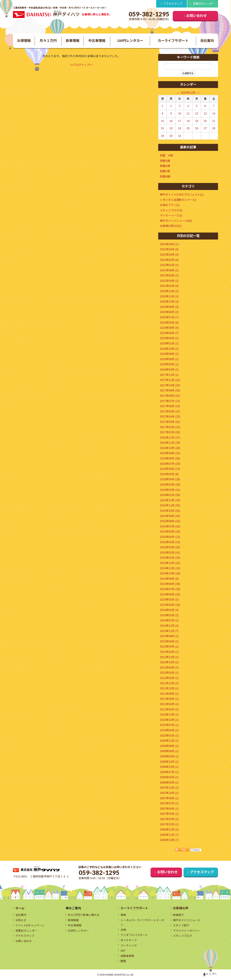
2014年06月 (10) (170, 594)
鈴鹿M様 (165, 177)
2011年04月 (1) (169, 704)
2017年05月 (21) (170, 411)
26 (197, 128)
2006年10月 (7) (169, 840)
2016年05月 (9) (169, 474)
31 (180, 136)
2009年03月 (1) (169, 756)
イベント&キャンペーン (30, 925)
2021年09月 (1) (169, 270)
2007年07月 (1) (169, 803)
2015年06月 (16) (170, 532)
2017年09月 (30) (170, 390)
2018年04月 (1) (169, 364)
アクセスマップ (173, 4)
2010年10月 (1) (169, 720)
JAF (123, 951)
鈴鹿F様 (165, 171)
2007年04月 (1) (169, 814)
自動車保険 (127, 956)
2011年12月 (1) (169, 683)
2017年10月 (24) (170, 385)
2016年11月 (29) (170, 443)
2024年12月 (188, 93)
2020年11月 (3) (169, 297)
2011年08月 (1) (169, 694)
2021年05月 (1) (169, 275)
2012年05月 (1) (169, 673)
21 (214, 121)
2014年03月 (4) (169, 610)
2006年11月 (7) (169, 835)
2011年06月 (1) (169, 699)
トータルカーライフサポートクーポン (142, 923)
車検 (123, 915)
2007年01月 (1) (169, 824)
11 (188, 114)
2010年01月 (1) (169, 736)
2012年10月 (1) (169, 662)
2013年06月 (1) (169, 641)
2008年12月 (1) (169, 762)
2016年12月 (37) (170, 438)
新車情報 (73, 41)
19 (197, 121)
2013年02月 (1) (169, 652)
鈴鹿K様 (165, 166)
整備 (123, 961)
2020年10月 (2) (169, 302)
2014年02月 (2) (169, 615)
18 (188, 121)
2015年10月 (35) (170, 511)
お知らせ (21, 920)
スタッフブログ (182, 936)
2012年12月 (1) (169, 657)
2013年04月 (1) (169, 647)
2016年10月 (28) (170, 448)
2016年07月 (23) (170, 464)
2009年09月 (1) (169, 746)
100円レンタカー (130, 41)
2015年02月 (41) (170, 553)
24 (180, 128)
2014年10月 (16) (170, 573)
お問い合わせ (197, 16)
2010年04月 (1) (169, 730)
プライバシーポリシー (187, 931)
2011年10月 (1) (169, 688)
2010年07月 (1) (169, 725)
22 (162, 128)
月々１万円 (48, 41)
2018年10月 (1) (169, 349)
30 (171, 136)
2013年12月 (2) (169, 626)
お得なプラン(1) (170, 205)
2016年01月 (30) (170, 495)
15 (162, 121)
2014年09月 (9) (169, 579)
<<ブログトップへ (81, 65)
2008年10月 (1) (169, 767)
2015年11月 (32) (170, 505)
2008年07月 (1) (169, 772)
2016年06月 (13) (170, 469)
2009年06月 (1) (169, 751)
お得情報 (24, 41)
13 (205, 114)
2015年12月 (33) (170, 500)
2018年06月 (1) (169, 359)
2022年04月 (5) (169, 249)
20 (205, 121)
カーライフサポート (173, 41)
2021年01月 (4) (169, 286)
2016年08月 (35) (170, 458)
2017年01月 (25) (170, 432)
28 (214, 128)
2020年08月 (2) (169, 312)
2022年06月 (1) (169, 244)
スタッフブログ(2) (171, 210)
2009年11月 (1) (169, 741)
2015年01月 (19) (170, 558)
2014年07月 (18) (170, 589)
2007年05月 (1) (169, 809)
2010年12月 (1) (169, 715)
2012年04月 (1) (169, 678)
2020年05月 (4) (169, 323)
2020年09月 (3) (169, 307)
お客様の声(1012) (171, 226)
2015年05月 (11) (170, 537)
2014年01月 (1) (169, 620)
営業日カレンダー (204, 4)
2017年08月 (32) (170, 396)
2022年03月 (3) (169, 255)
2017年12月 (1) (169, 375)
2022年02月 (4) (169, 260)
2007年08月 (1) (169, 798)
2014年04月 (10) (170, 605)
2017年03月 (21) (170, 422)
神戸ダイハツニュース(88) (176, 221)
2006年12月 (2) (169, 830)
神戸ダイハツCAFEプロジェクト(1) (182, 195)
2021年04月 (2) (169, 281)
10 (180, 114)
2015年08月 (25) (170, 521)
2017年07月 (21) (170, 401)
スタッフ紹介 (181, 925)
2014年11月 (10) (170, 568)
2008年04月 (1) (169, 777)
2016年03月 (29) (170, 485)
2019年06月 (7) (169, 333)
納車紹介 (178, 915)
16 (171, 121)
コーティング (129, 946)
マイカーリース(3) (171, 216)
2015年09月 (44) (170, 516)
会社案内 (207, 41)
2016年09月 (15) (170, 453)
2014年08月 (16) (170, 584)
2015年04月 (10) (170, 542)
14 (214, 114)
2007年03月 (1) (169, 819)
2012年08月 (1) (169, 668)
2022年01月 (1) (169, 265)
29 (162, 136)
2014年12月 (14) (170, 563)
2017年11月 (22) (170, 380)
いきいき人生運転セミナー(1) (178, 200)
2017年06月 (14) (170, 406)
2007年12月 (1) (169, 788)
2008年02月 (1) (169, 783)
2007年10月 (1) (169, 793)
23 (171, 128)
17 (180, 121)
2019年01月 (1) (169, 343)
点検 (123, 930)
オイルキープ (129, 940)
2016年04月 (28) (170, 479)
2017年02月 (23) (170, 427)
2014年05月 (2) (169, 600)
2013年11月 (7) (169, 631)
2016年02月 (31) (170, 490)
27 (205, 128)
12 (197, 114)
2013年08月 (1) (169, 636)
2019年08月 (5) (169, 328)
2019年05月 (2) (169, 338)
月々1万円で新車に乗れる (84, 915)
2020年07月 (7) (169, 317)
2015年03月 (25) (170, 547)
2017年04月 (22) (170, 417)
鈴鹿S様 (165, 161)
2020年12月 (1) (169, 291)
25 (188, 128)
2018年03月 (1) (169, 370)
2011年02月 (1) (169, 709)
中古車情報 (97, 41)
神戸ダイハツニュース (186, 920)
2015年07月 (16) (170, 526)
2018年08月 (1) (169, 354)
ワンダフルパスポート (134, 935)
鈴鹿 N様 (166, 156)
